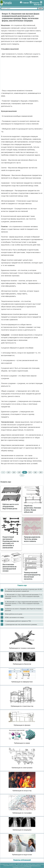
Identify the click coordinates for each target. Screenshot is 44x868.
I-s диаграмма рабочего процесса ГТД (18, 621)
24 (14, 472)
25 (19, 472)
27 (30, 472)
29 (41, 472)
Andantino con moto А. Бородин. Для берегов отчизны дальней (23, 610)
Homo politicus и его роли (14, 614)
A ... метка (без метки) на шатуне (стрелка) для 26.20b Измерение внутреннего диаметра (23, 590)
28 (35, 472)
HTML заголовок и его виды (14, 617)
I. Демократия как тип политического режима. (21, 624)
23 (9, 472)
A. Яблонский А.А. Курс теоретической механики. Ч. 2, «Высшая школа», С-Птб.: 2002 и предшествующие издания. (23, 596)
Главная (25, 3)
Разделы (36, 3)
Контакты (38, 5)
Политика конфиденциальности (32, 866)
